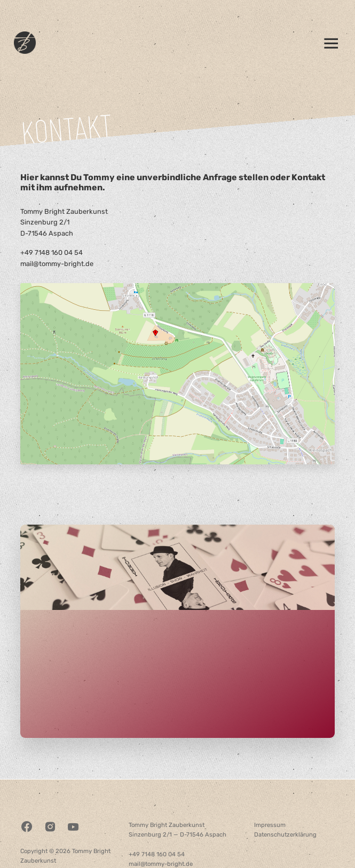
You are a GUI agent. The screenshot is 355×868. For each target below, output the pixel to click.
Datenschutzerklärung (285, 835)
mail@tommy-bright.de (57, 264)
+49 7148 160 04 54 (52, 252)
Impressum (270, 825)
